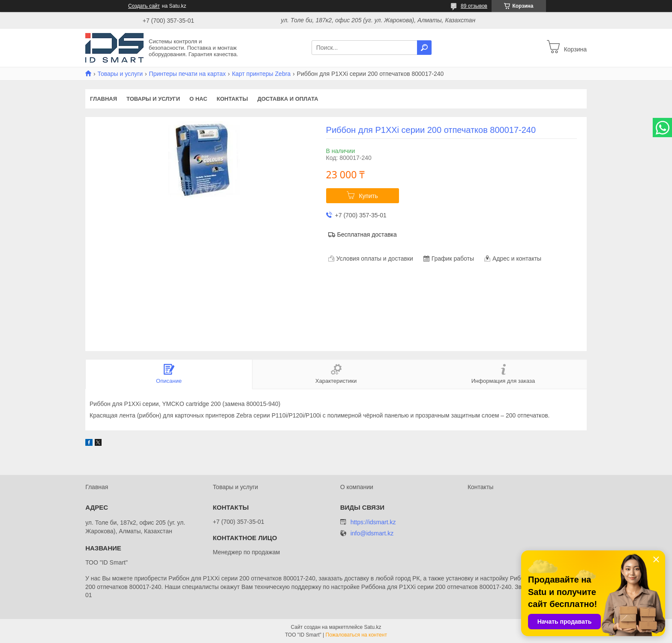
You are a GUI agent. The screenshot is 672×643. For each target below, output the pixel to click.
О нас (198, 99)
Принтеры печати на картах (187, 74)
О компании (357, 487)
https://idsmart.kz (373, 522)
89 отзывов (474, 6)
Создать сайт (144, 6)
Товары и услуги (120, 74)
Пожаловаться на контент (356, 635)
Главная (103, 99)
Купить (368, 196)
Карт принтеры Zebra (261, 74)
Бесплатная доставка (367, 234)
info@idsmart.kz (372, 533)
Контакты (232, 99)
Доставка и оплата (288, 99)
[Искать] (424, 48)
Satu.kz (372, 627)
